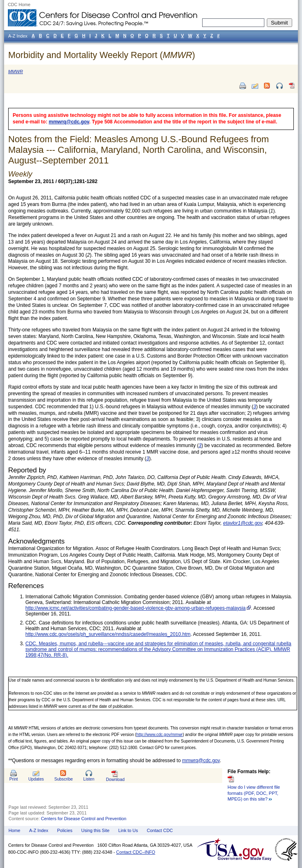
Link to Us (128, 830)
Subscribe (64, 779)
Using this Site (95, 830)
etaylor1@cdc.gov (242, 523)
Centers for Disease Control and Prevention (84, 819)
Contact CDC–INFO (136, 852)
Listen (89, 779)
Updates (36, 779)
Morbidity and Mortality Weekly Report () (102, 55)
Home (15, 830)
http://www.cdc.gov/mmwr (159, 735)
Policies (65, 830)
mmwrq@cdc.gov (69, 122)
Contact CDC (160, 830)
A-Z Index (39, 830)
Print (14, 779)
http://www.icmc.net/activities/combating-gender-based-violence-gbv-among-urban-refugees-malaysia (135, 608)
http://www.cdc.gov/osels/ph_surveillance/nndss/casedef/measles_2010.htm (108, 634)
